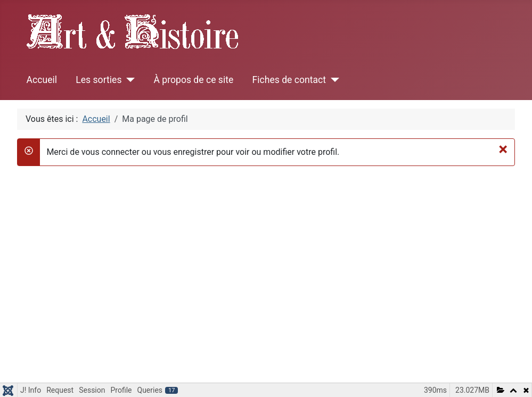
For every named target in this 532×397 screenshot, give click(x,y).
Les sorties (99, 80)
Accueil (42, 80)
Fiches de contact (289, 80)
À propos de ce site (193, 80)
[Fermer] (503, 149)
